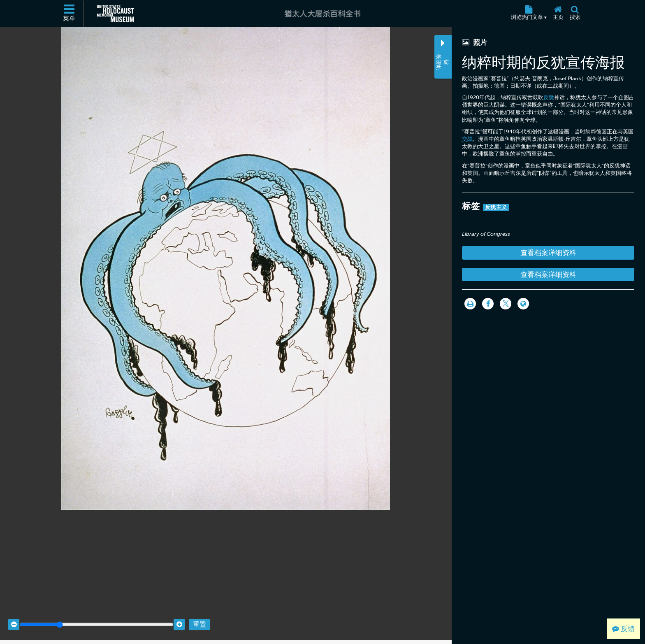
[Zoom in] (179, 616)
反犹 (549, 97)
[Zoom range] (96, 616)
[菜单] (70, 14)
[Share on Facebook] (488, 304)
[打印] (470, 304)
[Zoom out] (14, 616)
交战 (467, 139)
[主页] (558, 14)
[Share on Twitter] (506, 304)
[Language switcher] (523, 304)
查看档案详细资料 (548, 253)
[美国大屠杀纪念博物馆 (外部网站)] (116, 14)
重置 (200, 616)
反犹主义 (496, 207)
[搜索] (575, 14)
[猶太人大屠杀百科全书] (322, 14)
